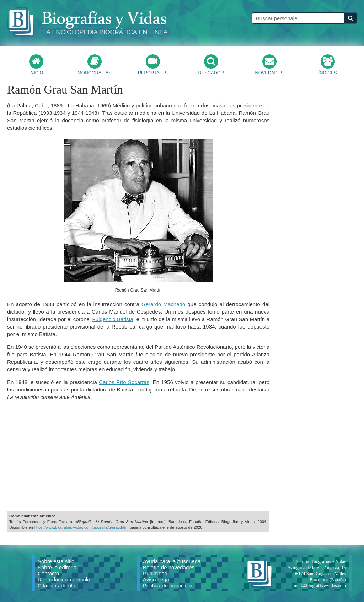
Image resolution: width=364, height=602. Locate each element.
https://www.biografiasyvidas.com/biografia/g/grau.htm (81, 527)
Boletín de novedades (169, 567)
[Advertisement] (138, 456)
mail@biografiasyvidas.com (320, 585)
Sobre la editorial (58, 567)
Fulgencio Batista (113, 319)
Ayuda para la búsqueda (172, 561)
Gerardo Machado (163, 304)
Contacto (48, 573)
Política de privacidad (168, 585)
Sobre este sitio (56, 561)
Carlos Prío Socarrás (124, 382)
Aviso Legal (157, 579)
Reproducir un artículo (64, 579)
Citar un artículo (57, 585)
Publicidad (155, 573)
